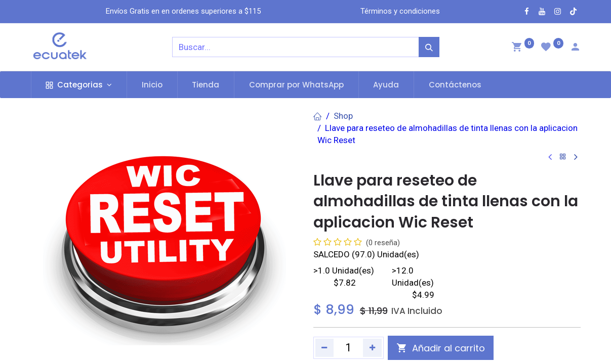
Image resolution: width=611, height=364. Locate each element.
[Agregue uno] (372, 348)
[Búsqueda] (429, 47)
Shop (343, 116)
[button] (441, 348)
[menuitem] (152, 85)
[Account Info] (575, 48)
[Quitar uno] (325, 348)
